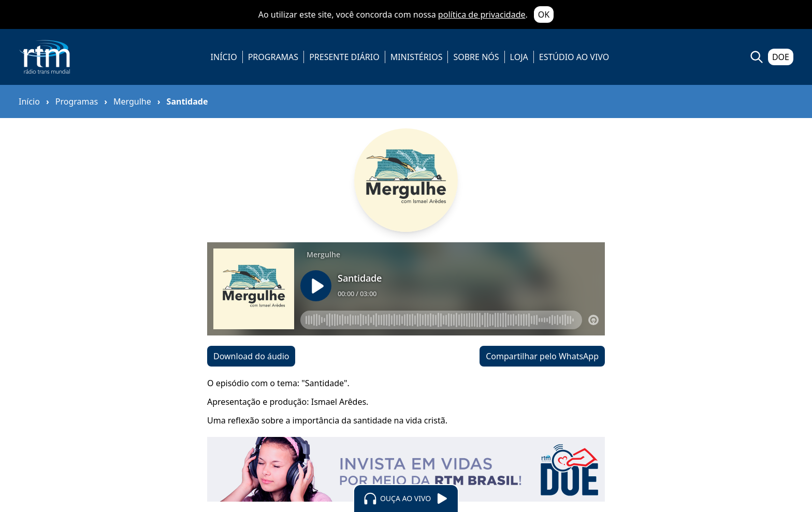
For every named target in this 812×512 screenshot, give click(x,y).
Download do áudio (251, 356)
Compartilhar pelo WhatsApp (542, 356)
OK (544, 14)
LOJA (519, 57)
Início (29, 101)
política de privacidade (482, 14)
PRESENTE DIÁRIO (344, 57)
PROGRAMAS (273, 57)
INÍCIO (224, 57)
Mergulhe (132, 101)
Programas (77, 101)
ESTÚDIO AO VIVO (574, 57)
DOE (781, 57)
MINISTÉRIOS (417, 57)
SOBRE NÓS (476, 57)
